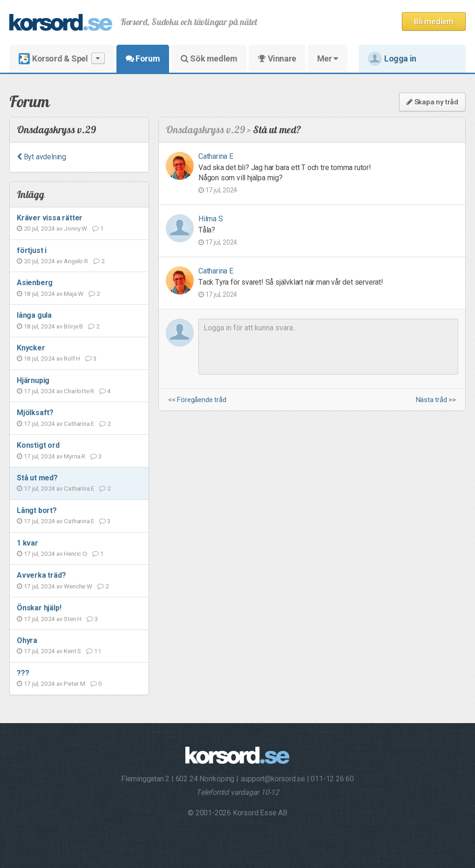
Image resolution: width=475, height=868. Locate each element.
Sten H (73, 619)
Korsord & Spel (62, 58)
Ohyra (27, 640)
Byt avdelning (41, 157)
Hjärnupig (33, 380)
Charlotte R (79, 391)
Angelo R (76, 261)
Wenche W (78, 586)
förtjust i (32, 250)
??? (23, 673)
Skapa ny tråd (432, 102)
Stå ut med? (37, 478)
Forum (143, 58)
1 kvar (27, 543)
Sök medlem (209, 58)
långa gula (34, 315)
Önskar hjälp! (39, 608)
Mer (328, 58)
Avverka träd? (41, 575)
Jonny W (75, 228)
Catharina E (79, 424)
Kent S (72, 651)
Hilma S (211, 219)
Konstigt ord (38, 445)
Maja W (74, 294)
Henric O (75, 554)
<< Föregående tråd (197, 400)
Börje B (73, 326)
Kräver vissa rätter (50, 218)
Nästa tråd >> (436, 400)
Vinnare (277, 58)
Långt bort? (37, 510)
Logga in (392, 59)
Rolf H (72, 358)
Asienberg (35, 283)
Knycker (31, 348)
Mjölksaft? (35, 413)
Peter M (75, 683)
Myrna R (75, 456)
